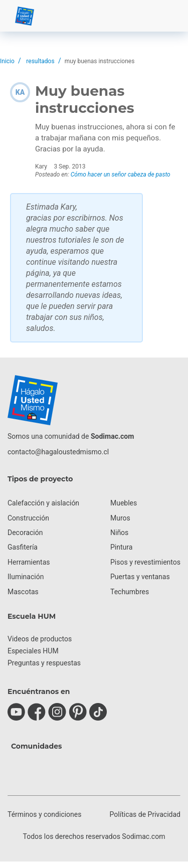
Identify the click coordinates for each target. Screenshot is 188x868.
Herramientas (29, 562)
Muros (120, 518)
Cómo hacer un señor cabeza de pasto (121, 175)
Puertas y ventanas (140, 577)
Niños (119, 533)
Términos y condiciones (44, 814)
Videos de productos (40, 639)
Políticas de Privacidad (145, 814)
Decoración (25, 533)
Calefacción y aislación (43, 503)
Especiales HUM (33, 651)
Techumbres (130, 592)
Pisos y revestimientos (145, 562)
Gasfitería (23, 547)
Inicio (7, 61)
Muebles (124, 503)
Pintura (121, 547)
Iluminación (26, 577)
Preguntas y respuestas (44, 663)
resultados (40, 61)
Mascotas (23, 592)
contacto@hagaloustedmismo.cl (58, 452)
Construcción (28, 518)
